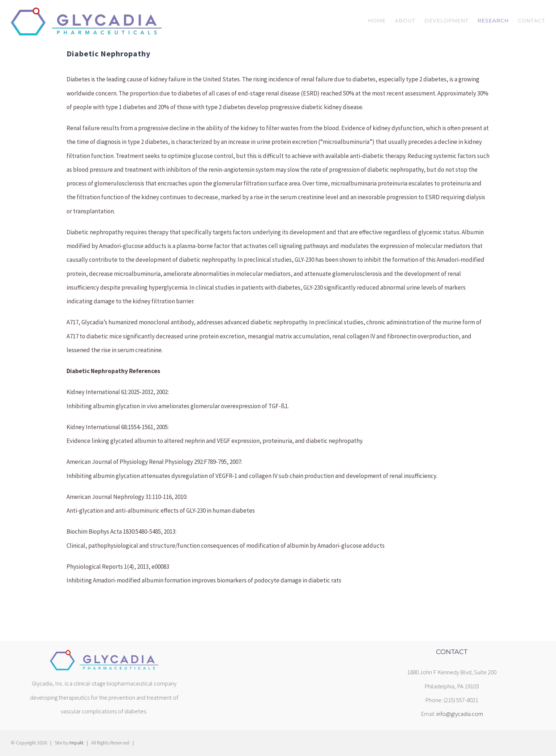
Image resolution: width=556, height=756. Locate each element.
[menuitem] (381, 21)
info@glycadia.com (460, 714)
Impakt (76, 743)
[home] (104, 655)
